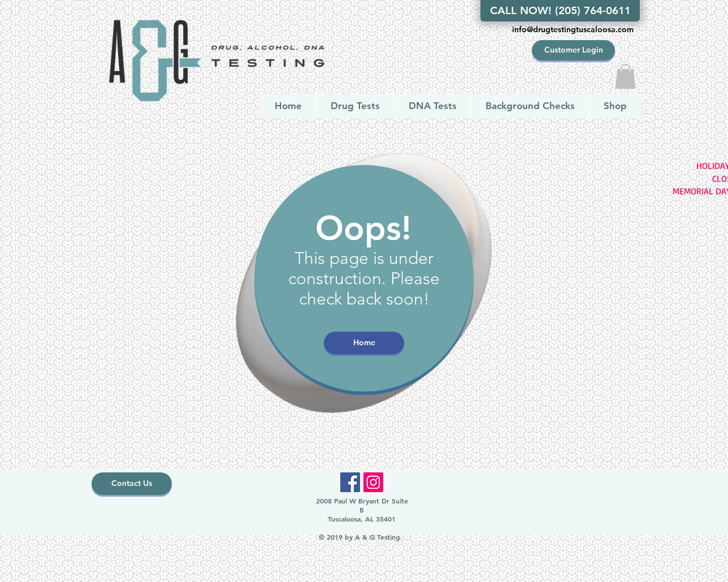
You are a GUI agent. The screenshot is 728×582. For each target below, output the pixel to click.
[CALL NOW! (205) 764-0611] (560, 11)
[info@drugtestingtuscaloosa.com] (573, 30)
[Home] (364, 343)
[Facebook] (350, 482)
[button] (625, 76)
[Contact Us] (132, 484)
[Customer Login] (573, 50)
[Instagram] (373, 482)
